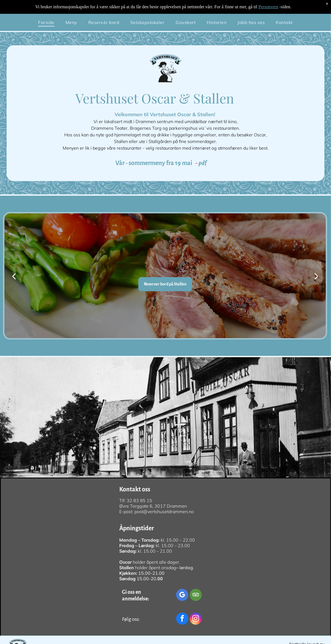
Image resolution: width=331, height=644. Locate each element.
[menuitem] (46, 22)
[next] (316, 276)
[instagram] (196, 619)
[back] (14, 276)
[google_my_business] (182, 596)
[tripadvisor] (196, 596)
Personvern (268, 7)
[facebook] (182, 619)
